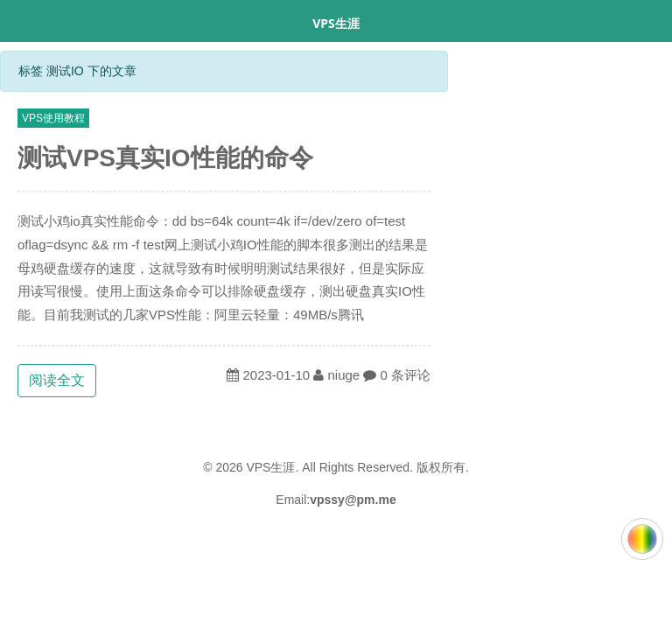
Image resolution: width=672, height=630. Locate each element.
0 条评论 (406, 375)
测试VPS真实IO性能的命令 (165, 158)
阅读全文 (57, 380)
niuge (343, 375)
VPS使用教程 (53, 118)
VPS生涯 (336, 23)
